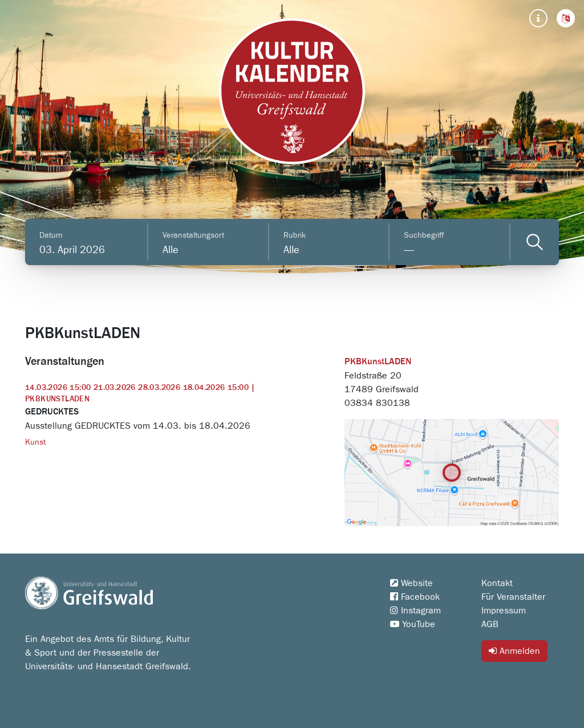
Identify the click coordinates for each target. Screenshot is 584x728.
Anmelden (514, 651)
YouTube (413, 624)
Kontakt (497, 583)
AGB (490, 624)
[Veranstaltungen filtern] (535, 242)
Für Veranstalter (513, 597)
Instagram (415, 611)
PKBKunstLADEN (378, 362)
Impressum (504, 611)
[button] (566, 18)
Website (411, 583)
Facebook (415, 597)
